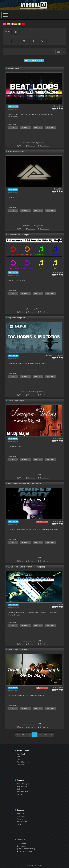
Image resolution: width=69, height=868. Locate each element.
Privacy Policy (22, 822)
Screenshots (21, 765)
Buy (18, 757)
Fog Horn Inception (16, 318)
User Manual (22, 787)
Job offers (21, 819)
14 (40, 735)
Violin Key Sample (16, 401)
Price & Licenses (23, 762)
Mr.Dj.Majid (59, 272)
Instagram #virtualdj (26, 849)
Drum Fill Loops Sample (18, 650)
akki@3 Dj (59, 189)
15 (46, 735)
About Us (20, 814)
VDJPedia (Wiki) (23, 792)
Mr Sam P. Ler (58, 106)
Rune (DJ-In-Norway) (55, 355)
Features (20, 759)
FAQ (18, 789)
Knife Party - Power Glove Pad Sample (25, 484)
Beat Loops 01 (14, 69)
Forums (20, 794)
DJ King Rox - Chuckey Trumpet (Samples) (26, 567)
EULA (19, 824)
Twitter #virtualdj (24, 851)
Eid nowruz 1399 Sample (18, 235)
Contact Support (23, 784)
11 (23, 735)
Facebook (21, 844)
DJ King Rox (59, 604)
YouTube (21, 846)
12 (29, 735)
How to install (44, 146)
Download (21, 754)
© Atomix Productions (35, 865)
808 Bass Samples (16, 152)
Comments (32, 146)
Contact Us (21, 816)
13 (34, 735)
